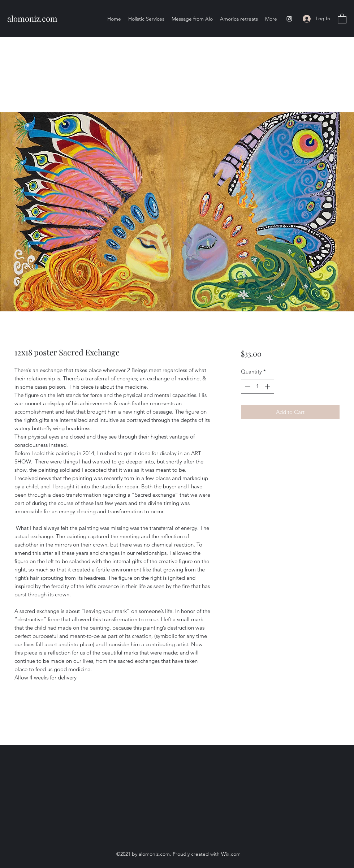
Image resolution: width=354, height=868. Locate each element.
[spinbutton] (257, 387)
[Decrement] (247, 387)
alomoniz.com (32, 18)
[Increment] (268, 387)
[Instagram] (289, 19)
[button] (342, 18)
